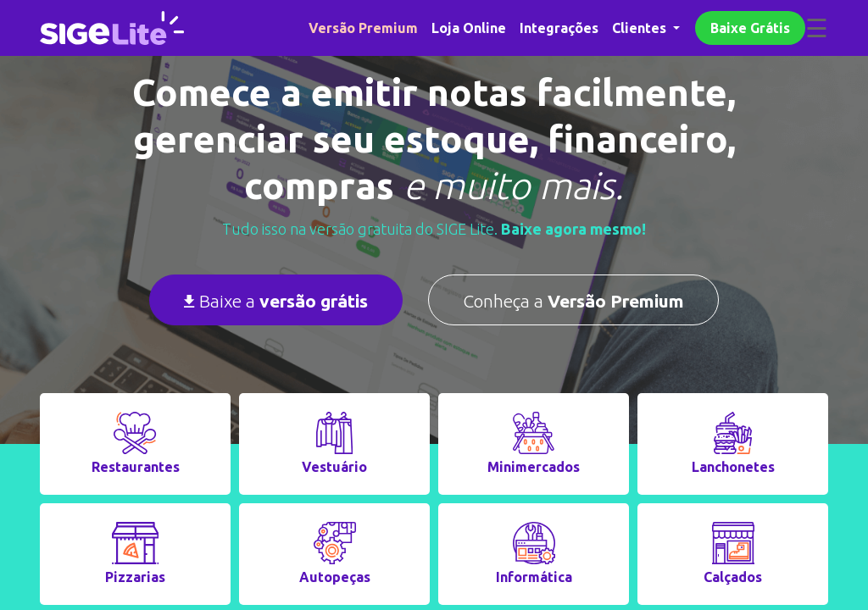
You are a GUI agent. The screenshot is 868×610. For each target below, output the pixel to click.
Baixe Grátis (750, 28)
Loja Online (469, 28)
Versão (363, 28)
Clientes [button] (641, 28)
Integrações (559, 28)
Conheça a (573, 301)
